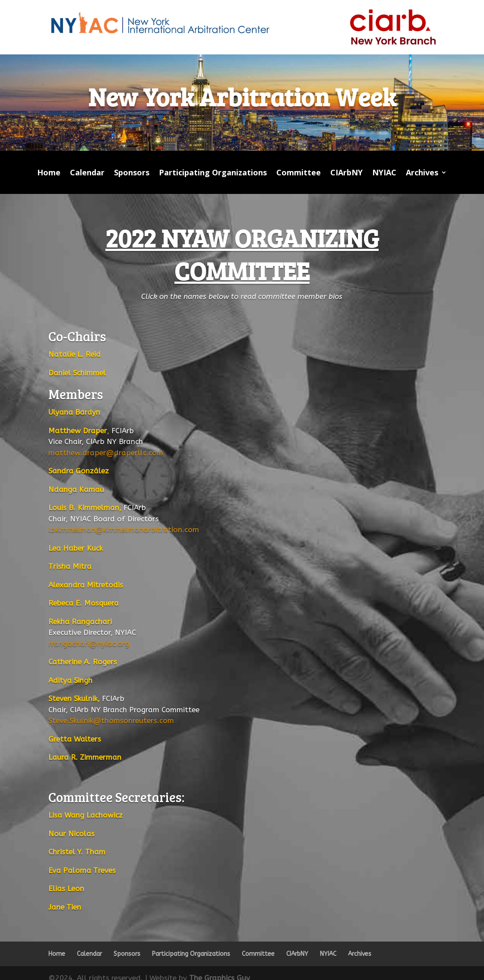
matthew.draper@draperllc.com (106, 453)
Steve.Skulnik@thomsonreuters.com (111, 720)
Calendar (87, 173)
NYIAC (384, 173)
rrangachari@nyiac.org (89, 644)
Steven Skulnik (73, 698)
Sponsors (132, 173)
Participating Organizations (213, 173)
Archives (422, 173)
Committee (299, 173)
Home (49, 173)
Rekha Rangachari (80, 622)
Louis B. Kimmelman (84, 507)
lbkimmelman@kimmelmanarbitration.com (124, 530)
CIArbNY (346, 173)
